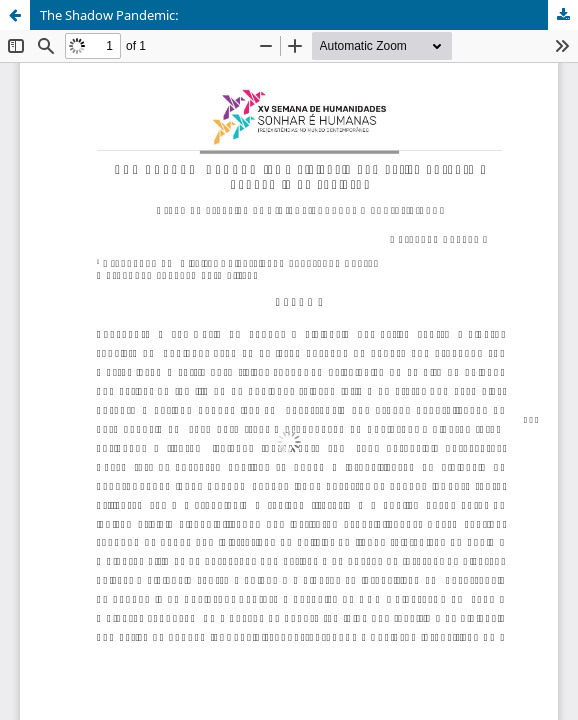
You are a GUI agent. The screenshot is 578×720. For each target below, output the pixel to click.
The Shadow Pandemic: (109, 15)
